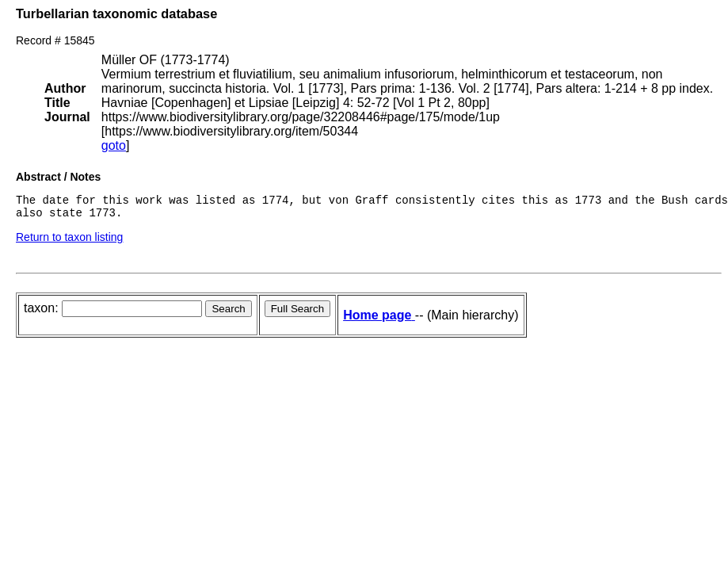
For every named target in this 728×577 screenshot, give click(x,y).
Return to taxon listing (69, 242)
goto (114, 145)
